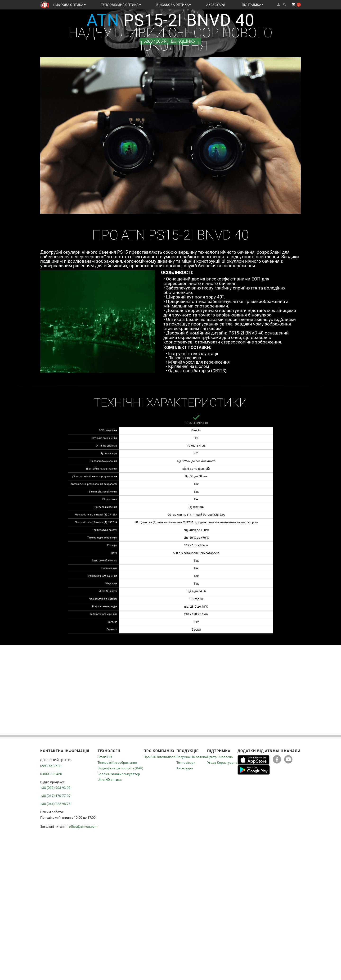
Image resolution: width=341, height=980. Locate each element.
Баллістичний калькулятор (119, 774)
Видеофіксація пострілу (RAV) (120, 768)
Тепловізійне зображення (117, 763)
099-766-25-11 (51, 766)
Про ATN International (160, 757)
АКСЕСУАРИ (216, 5)
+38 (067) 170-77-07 (55, 796)
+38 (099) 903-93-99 (55, 788)
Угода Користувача (222, 763)
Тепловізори (186, 763)
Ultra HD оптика (110, 780)
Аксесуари (185, 768)
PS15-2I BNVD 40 (196, 423)
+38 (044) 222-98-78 (55, 804)
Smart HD (105, 757)
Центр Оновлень (220, 757)
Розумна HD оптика (192, 757)
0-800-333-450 (51, 774)
